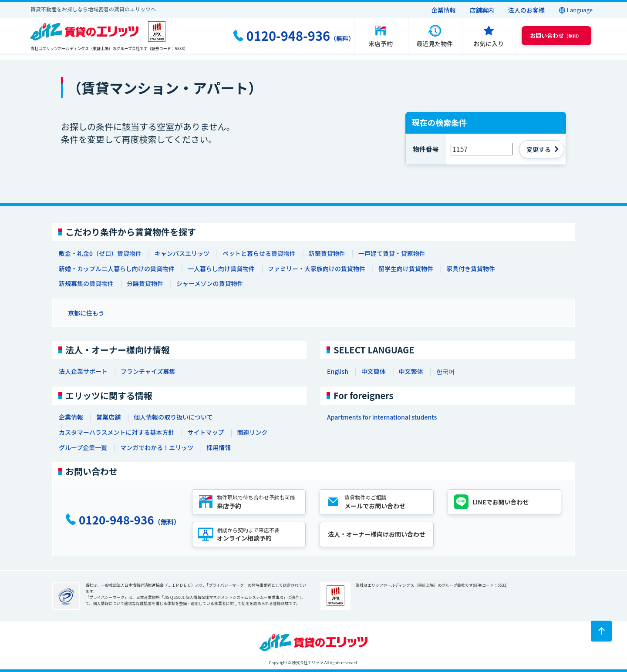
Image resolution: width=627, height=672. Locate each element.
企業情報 (444, 10)
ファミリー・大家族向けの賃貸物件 (317, 269)
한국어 (445, 371)
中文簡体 (374, 371)
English (338, 371)
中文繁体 (411, 371)
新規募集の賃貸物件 (86, 283)
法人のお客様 (526, 10)
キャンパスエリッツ (182, 253)
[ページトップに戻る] (601, 631)
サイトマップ (206, 432)
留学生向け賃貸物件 (406, 269)
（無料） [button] (556, 35)
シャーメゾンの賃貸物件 (210, 283)
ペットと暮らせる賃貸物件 (259, 253)
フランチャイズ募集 (148, 371)
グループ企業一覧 (83, 447)
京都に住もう (86, 313)
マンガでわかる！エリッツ (157, 447)
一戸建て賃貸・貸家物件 (392, 253)
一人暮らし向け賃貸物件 (221, 269)
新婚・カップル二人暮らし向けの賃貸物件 (117, 269)
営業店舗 (108, 417)
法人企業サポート (83, 371)
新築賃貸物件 (327, 253)
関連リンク (252, 432)
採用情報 (219, 447)
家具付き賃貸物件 (471, 269)
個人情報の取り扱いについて (173, 417)
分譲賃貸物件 (145, 283)
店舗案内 (482, 10)
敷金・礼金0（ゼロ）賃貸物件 (100, 253)
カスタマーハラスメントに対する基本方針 (116, 432)
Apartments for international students (382, 417)
